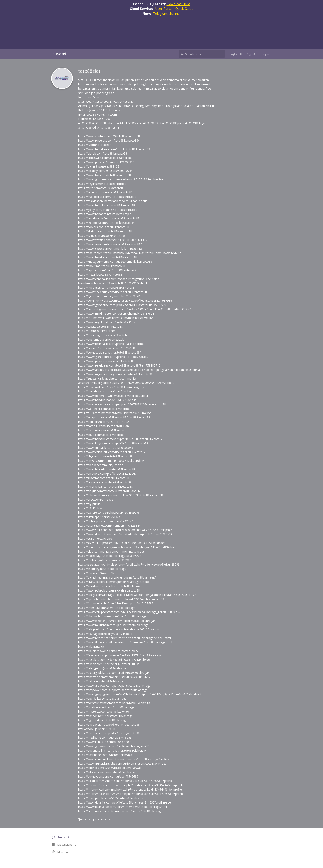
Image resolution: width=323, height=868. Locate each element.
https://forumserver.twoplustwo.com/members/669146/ (116, 318)
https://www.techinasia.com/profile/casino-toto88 (111, 344)
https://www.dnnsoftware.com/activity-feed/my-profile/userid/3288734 (125, 534)
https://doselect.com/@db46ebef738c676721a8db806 (114, 660)
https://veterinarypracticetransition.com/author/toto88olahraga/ (121, 811)
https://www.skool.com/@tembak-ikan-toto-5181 (111, 249)
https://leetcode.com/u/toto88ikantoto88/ (106, 223)
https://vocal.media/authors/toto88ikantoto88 (109, 218)
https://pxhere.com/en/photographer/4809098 (109, 512)
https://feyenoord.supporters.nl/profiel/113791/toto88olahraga (120, 655)
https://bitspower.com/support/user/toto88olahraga (113, 690)
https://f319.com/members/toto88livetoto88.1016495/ (115, 413)
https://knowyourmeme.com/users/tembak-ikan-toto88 (115, 262)
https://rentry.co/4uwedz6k (96, 573)
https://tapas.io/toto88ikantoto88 (101, 326)
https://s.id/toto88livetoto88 (97, 331)
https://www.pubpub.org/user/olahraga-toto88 (109, 590)
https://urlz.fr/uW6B (91, 647)
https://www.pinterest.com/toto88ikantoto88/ (109, 140)
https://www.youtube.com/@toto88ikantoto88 (109, 136)
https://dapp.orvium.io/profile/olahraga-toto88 (109, 725)
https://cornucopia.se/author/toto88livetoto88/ (109, 352)
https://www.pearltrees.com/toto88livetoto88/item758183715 (119, 365)
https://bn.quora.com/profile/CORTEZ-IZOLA (108, 474)
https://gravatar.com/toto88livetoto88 (104, 478)
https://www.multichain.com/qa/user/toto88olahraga (113, 625)
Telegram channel (167, 14)
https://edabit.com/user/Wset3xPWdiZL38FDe (109, 664)
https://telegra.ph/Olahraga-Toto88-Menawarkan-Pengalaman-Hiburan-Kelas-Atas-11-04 (137, 595)
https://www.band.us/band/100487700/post (107, 400)
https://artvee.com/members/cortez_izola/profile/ (111, 461)
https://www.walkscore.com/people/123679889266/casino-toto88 (122, 404)
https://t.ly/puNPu (90, 504)
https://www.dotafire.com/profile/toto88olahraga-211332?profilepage (125, 802)
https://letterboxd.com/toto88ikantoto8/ (105, 192)
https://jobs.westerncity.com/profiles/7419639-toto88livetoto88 (121, 495)
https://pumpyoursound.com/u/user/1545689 (108, 776)
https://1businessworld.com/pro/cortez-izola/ (108, 651)
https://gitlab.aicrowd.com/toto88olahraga (106, 707)
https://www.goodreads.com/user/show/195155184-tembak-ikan (121, 179)
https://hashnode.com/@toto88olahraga (105, 755)
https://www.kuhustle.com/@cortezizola (105, 742)
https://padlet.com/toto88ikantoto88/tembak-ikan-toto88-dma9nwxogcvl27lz (130, 253)
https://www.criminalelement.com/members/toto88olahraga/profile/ (124, 759)
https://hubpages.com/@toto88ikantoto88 (106, 288)
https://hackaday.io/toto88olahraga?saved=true (110, 556)
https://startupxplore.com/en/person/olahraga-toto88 (114, 582)
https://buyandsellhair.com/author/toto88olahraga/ (112, 750)
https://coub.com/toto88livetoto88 (101, 435)
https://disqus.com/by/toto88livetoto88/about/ (109, 491)
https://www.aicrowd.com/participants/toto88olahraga (114, 686)
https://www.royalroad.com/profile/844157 (107, 322)
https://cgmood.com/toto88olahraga (103, 720)
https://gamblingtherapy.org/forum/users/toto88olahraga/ (117, 577)
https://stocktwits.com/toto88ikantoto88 (105, 158)
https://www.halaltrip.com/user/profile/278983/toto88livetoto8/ (120, 439)
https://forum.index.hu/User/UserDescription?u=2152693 (116, 603)
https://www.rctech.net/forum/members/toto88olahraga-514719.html (125, 638)
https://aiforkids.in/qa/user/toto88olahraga (107, 772)
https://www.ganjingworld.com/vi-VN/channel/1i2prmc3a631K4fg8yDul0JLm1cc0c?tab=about (140, 694)
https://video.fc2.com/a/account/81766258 (107, 348)
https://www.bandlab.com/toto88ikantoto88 (108, 257)
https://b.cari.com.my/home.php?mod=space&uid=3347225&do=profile (125, 781)
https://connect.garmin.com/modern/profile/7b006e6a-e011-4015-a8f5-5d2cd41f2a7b (135, 309)
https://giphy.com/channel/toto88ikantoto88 (108, 210)
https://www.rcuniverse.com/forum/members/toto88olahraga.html (123, 807)
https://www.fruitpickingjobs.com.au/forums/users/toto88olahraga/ (123, 763)
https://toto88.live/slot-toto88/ (113, 101)
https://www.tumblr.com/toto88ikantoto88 (107, 205)
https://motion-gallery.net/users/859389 (105, 560)
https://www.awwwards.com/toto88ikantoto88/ (110, 244)
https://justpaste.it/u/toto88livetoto (102, 430)
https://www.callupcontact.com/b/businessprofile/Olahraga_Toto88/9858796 (129, 612)
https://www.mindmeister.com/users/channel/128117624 (116, 313)
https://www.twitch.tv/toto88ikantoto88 (105, 175)
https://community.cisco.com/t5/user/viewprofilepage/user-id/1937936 (125, 300)
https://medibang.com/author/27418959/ (105, 737)
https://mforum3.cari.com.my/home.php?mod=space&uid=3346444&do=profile (131, 785)
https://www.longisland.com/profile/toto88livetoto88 (113, 443)
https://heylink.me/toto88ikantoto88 (102, 184)
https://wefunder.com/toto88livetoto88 (104, 409)
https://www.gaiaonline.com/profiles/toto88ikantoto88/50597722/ (122, 305)
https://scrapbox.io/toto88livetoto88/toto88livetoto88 (114, 417)
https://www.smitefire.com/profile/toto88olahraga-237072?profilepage (125, 530)
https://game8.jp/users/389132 (99, 166)
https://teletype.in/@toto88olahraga (102, 668)
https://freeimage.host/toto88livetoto (103, 335)
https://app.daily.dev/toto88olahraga (102, 699)
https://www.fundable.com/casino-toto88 (106, 448)
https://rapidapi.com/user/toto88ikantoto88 (107, 270)
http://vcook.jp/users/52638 (97, 729)
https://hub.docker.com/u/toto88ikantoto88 (107, 197)
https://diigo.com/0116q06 (96, 500)
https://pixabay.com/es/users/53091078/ (105, 171)
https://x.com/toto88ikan (95, 145)
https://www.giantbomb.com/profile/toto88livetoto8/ (113, 357)
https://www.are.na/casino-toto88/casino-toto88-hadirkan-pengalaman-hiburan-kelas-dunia (139, 370)
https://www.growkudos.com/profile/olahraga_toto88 (114, 746)
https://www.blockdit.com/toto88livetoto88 (107, 469)
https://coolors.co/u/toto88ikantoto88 (104, 227)
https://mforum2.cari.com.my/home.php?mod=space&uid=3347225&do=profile (131, 794)
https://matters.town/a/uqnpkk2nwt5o (104, 712)
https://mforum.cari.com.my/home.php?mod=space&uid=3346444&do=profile (130, 789)
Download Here (178, 4)
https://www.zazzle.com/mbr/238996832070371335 (113, 240)
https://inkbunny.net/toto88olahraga (102, 569)
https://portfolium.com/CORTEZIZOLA (104, 422)
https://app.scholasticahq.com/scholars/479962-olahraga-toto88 (121, 599)
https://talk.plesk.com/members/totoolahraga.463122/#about (119, 629)
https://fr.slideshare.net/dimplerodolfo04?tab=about (113, 201)
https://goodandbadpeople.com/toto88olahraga (110, 586)
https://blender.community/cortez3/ (102, 465)
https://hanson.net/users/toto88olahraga (105, 716)
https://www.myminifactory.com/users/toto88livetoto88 (115, 374)
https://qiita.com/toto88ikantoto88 (101, 188)
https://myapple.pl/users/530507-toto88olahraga (111, 798)
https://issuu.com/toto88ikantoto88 (102, 236)
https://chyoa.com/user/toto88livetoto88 (105, 456)
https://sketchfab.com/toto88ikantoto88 (105, 231)
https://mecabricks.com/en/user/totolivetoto (108, 391)
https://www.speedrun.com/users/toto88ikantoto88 (113, 292)
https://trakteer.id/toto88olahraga (101, 681)
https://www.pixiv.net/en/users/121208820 (106, 162)
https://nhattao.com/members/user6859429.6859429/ (114, 677)
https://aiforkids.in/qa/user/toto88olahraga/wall (110, 768)
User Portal (164, 9)
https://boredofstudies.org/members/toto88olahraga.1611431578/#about (127, 547)
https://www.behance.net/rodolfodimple (105, 214)
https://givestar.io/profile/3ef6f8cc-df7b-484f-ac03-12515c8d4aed (122, 543)
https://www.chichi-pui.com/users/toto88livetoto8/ (112, 452)
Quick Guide (184, 9)
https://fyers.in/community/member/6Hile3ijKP (109, 296)
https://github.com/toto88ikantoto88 (103, 153)
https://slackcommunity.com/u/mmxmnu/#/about (111, 551)
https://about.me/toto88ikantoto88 (102, 266)
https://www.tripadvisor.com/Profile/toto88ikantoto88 (114, 149)
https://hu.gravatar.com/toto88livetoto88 (106, 487)
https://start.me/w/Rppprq (95, 538)
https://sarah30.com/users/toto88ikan (104, 426)
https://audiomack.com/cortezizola (101, 339)
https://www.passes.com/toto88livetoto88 (106, 361)
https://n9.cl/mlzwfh (91, 508)
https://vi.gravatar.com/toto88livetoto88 (105, 482)
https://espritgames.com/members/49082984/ (109, 525)
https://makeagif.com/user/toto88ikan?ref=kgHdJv (111, 387)
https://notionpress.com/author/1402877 (105, 521)
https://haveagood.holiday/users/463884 (105, 634)
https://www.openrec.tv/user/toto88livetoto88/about (113, 396)
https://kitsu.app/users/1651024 (99, 517)
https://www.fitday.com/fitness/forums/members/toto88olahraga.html (125, 642)
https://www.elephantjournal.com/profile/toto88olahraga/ (117, 621)
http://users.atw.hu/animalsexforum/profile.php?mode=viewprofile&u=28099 (129, 564)
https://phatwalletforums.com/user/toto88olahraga (112, 616)
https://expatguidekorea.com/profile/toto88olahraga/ (114, 673)
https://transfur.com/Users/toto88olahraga (107, 608)
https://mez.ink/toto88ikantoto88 (100, 275)
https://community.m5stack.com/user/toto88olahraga (114, 703)
